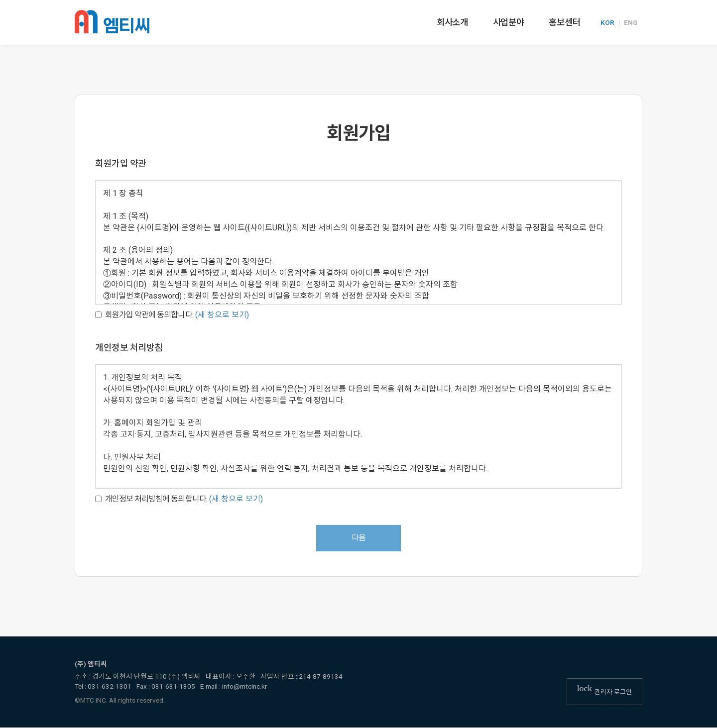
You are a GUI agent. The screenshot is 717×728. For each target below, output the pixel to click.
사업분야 (509, 22)
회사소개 (452, 22)
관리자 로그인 (604, 691)
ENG (631, 23)
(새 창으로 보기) (222, 315)
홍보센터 (564, 22)
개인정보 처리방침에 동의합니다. (151, 499)
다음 (358, 538)
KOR (607, 23)
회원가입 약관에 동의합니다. (144, 315)
